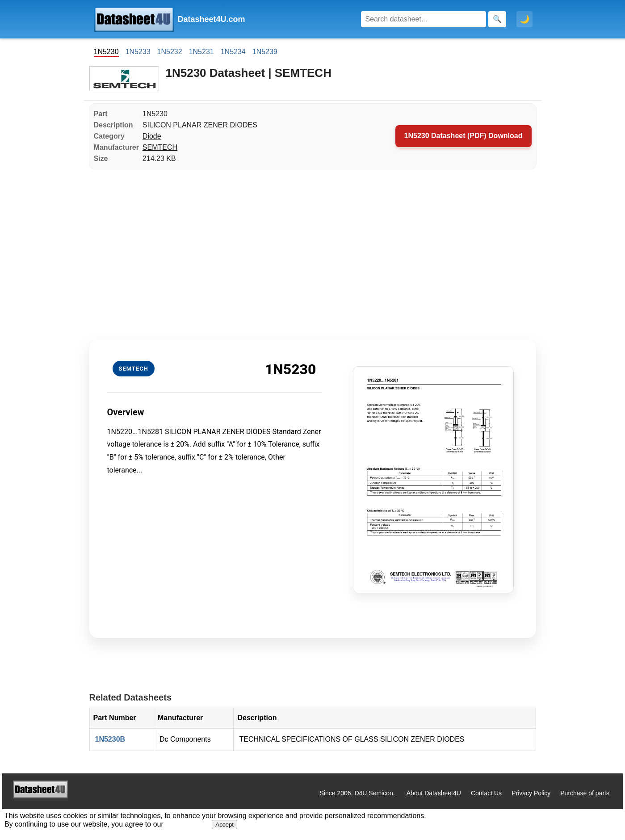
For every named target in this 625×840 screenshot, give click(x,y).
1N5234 (233, 52)
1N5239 (265, 52)
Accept (224, 825)
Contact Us (486, 793)
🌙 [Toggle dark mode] (524, 19)
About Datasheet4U (434, 793)
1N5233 (138, 52)
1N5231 (201, 52)
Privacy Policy (531, 793)
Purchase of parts (585, 793)
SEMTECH (160, 147)
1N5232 (170, 52)
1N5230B (110, 739)
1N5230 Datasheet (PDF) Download (464, 136)
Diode (152, 136)
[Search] (424, 19)
